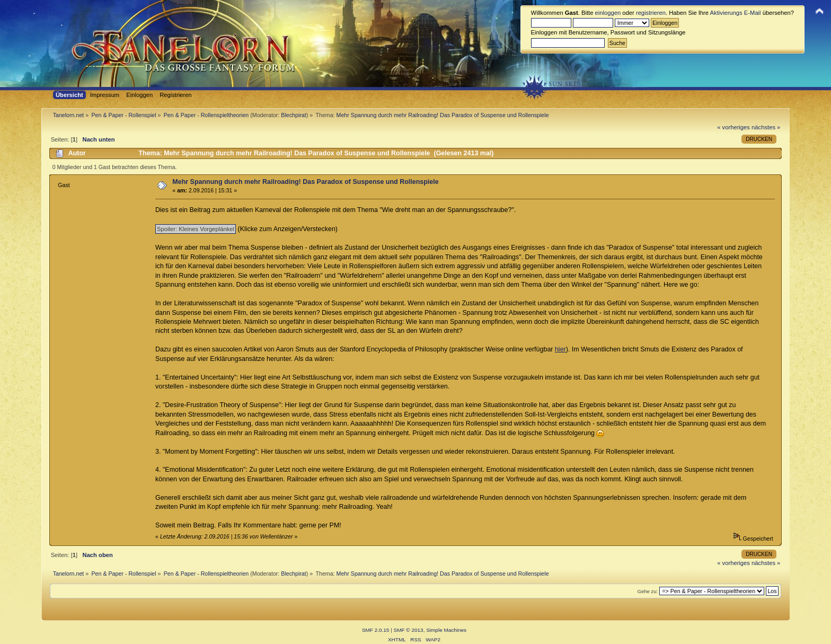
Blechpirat (293, 115)
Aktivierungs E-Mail (736, 13)
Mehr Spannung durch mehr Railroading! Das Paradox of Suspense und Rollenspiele (305, 182)
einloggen (608, 13)
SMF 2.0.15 (376, 630)
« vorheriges (733, 127)
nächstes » (766, 127)
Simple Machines (446, 630)
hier (560, 349)
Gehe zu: (647, 591)
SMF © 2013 (409, 630)
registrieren (651, 13)
